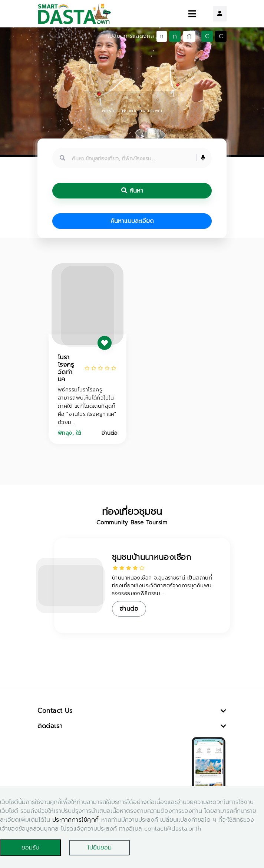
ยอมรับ (30, 848)
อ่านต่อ (109, 433)
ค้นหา (132, 191)
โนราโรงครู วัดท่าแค (66, 368)
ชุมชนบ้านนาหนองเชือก (152, 557)
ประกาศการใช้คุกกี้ (76, 820)
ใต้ (79, 433)
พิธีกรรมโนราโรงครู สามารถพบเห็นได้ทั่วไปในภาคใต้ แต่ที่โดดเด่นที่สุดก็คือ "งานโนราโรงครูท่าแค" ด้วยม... (87, 406)
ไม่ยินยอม (100, 848)
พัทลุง (65, 433)
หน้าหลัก (109, 111)
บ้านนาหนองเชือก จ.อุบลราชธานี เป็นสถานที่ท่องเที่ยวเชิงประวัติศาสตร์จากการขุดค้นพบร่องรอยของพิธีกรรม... (162, 586)
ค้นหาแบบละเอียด (132, 221)
